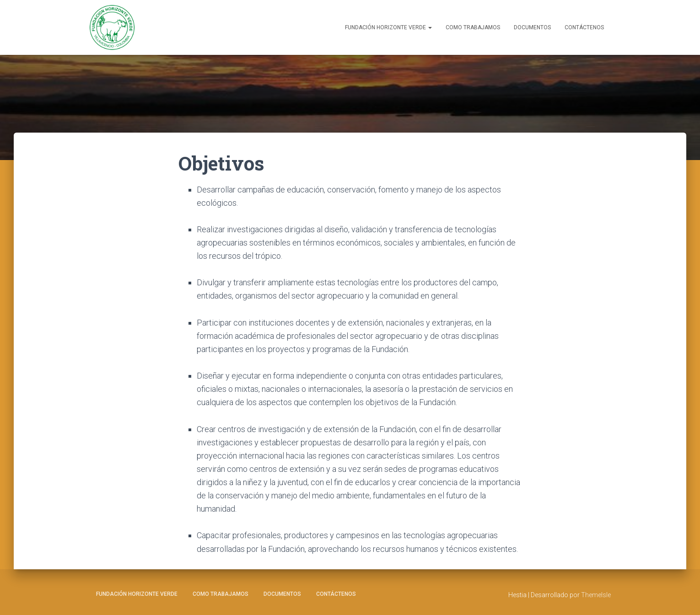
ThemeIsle (596, 595)
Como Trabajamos (473, 27)
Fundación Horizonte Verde (388, 27)
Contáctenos (584, 27)
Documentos (532, 27)
